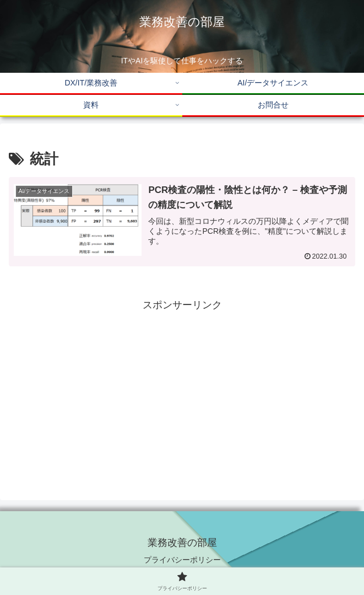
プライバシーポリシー (182, 560)
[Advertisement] (182, 392)
